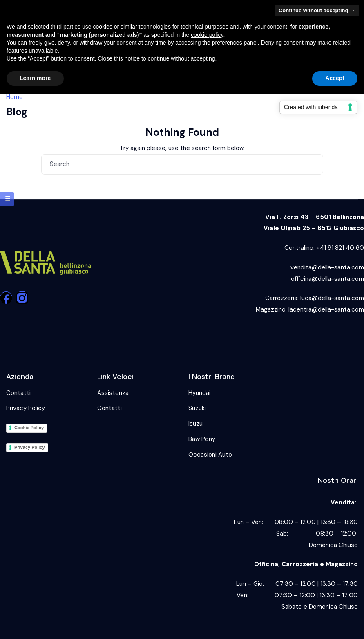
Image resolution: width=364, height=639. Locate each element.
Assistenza (113, 393)
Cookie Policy (29, 428)
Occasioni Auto (210, 455)
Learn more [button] (35, 78)
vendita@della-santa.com (327, 267)
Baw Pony (202, 439)
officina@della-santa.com (327, 279)
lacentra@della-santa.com (326, 309)
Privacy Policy (26, 408)
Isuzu (195, 424)
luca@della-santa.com (332, 298)
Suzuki (197, 408)
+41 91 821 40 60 (340, 248)
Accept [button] (335, 78)
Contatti (18, 393)
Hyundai (199, 393)
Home (15, 97)
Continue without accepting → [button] (317, 10)
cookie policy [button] (207, 35)
